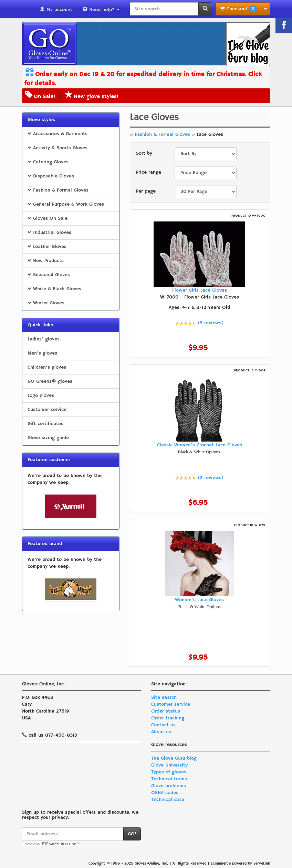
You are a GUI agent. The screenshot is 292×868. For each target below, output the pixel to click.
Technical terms (169, 779)
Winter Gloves (46, 303)
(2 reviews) (211, 478)
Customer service (47, 410)
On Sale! (44, 97)
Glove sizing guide (48, 438)
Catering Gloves (48, 162)
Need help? (101, 10)
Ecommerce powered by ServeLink (240, 864)
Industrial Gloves (49, 232)
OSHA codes (165, 793)
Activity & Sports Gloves (58, 148)
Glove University (169, 765)
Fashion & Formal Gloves (58, 190)
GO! (132, 834)
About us (161, 732)
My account (56, 10)
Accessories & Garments (58, 134)
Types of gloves (169, 772)
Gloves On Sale (48, 218)
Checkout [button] (238, 9)
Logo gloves (41, 395)
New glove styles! (92, 97)
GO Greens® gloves (50, 381)
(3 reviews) (211, 323)
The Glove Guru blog (174, 758)
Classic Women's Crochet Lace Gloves (200, 445)
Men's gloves (42, 353)
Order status (166, 711)
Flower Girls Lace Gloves (200, 290)
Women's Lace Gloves (199, 600)
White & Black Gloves (54, 289)
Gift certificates (45, 424)
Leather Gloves (47, 247)
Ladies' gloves (44, 339)
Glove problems (169, 786)
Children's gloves (47, 367)
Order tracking (168, 718)
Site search (164, 697)
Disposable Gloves (51, 176)
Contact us (163, 725)
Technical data (168, 800)
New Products (46, 261)
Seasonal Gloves (49, 275)
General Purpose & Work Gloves (66, 204)
